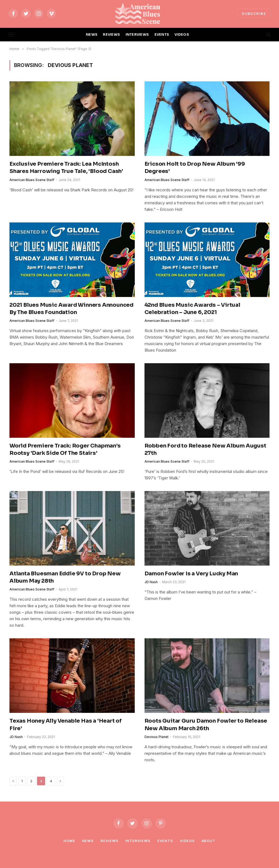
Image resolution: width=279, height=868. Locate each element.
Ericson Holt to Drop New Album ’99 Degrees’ (195, 168)
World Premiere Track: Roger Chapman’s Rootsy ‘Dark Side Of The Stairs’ (65, 449)
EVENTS (162, 35)
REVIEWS (111, 35)
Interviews (138, 841)
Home (69, 841)
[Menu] (12, 35)
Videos (187, 841)
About (209, 841)
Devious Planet (157, 737)
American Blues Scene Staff (32, 180)
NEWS (92, 35)
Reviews (109, 841)
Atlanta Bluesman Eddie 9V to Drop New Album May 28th (65, 577)
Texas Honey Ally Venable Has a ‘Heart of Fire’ (65, 725)
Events (165, 841)
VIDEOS (182, 35)
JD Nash (151, 582)
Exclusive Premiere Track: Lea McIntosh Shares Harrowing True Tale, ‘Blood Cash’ (66, 168)
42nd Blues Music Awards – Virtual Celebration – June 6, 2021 (192, 309)
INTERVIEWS (137, 35)
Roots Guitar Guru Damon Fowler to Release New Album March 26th (206, 725)
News (88, 841)
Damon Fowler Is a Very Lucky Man (191, 574)
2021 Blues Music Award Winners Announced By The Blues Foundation (71, 309)
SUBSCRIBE (254, 14)
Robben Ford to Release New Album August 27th (205, 449)
